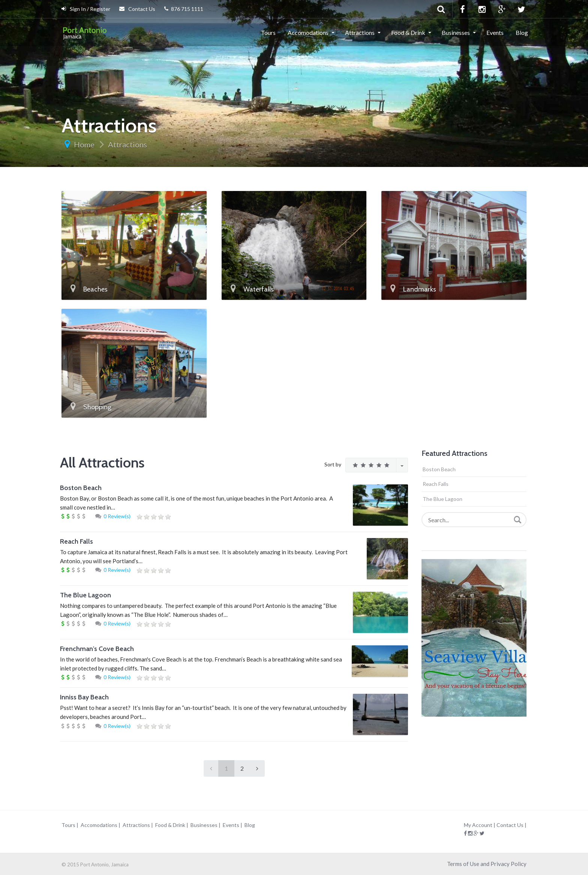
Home (84, 144)
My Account (478, 825)
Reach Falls (76, 541)
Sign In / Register (86, 9)
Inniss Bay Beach (84, 697)
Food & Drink (408, 32)
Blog (522, 32)
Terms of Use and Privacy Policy (487, 864)
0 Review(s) (117, 516)
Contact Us (137, 9)
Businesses (456, 32)
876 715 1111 (184, 9)
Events (495, 32)
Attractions (360, 32)
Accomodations (308, 32)
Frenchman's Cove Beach (97, 649)
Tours (268, 32)
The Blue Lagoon (85, 595)
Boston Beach (81, 488)
